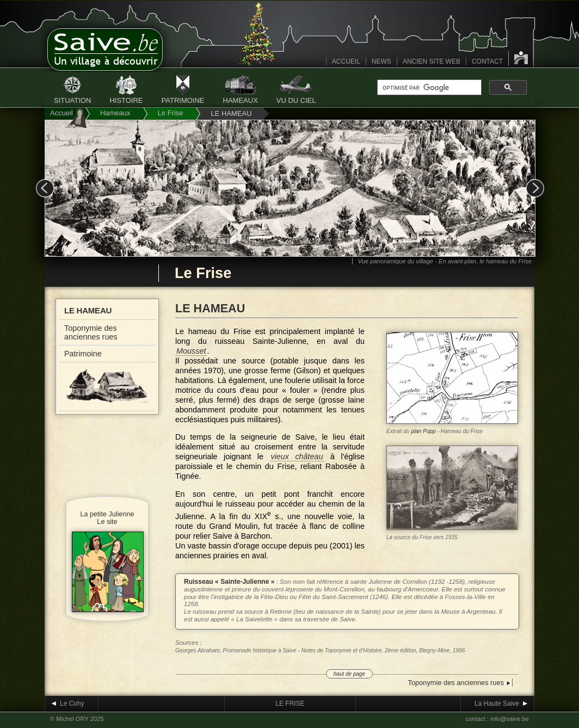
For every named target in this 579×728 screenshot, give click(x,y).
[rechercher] (428, 88)
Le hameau (88, 310)
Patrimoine (83, 354)
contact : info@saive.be (497, 719)
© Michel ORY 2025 (77, 719)
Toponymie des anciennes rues (91, 332)
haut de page (349, 674)
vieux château (297, 456)
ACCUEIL (346, 61)
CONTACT (487, 61)
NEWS (381, 61)
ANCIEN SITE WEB (432, 61)
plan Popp (423, 431)
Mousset (191, 351)
